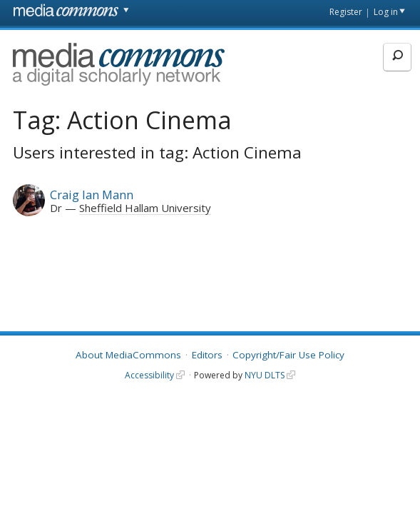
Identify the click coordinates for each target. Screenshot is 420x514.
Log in (386, 12)
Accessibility (149, 375)
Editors (207, 355)
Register (346, 12)
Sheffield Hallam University (145, 208)
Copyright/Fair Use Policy (288, 355)
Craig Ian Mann (92, 195)
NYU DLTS (265, 375)
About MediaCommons (128, 355)
